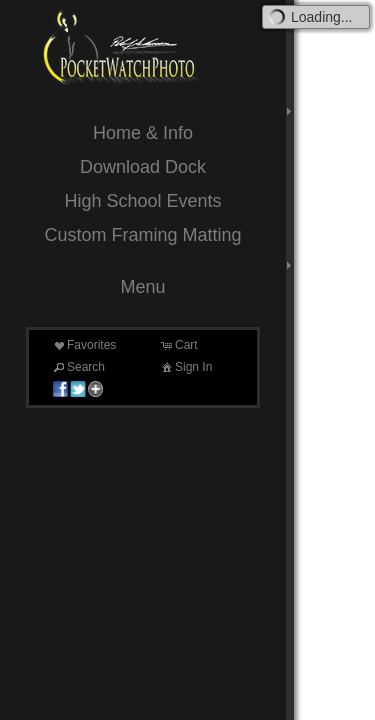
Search (78, 367)
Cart (178, 345)
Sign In (185, 367)
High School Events (142, 201)
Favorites (83, 345)
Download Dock (143, 167)
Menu (142, 287)
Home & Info (143, 133)
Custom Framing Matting (142, 235)
